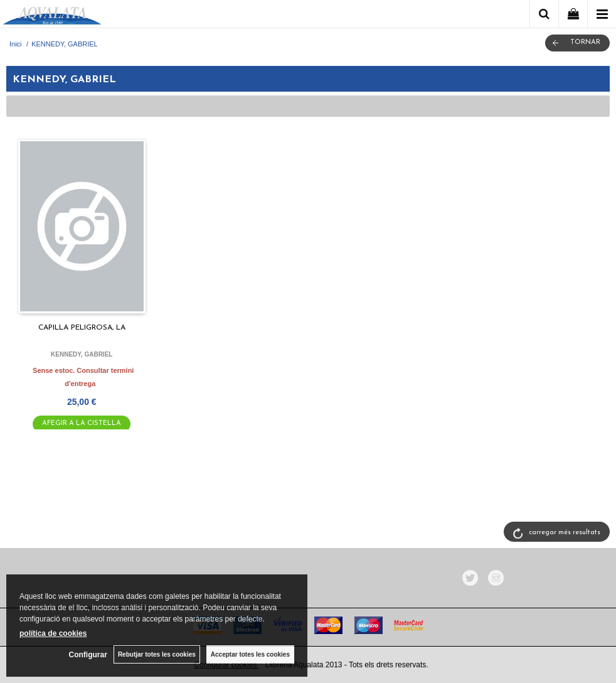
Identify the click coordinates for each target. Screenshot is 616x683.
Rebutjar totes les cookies (157, 654)
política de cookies (53, 633)
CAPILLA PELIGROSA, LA (82, 328)
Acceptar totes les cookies (250, 654)
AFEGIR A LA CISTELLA (82, 423)
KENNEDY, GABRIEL (82, 354)
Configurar (88, 655)
